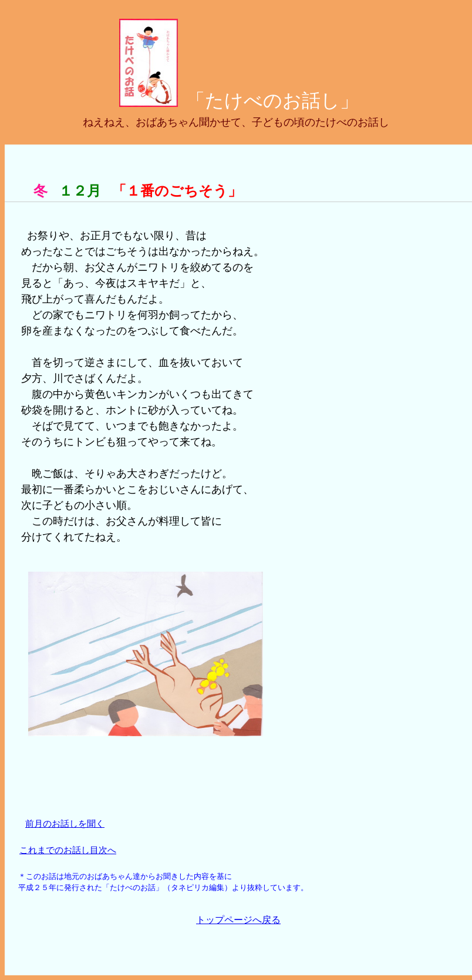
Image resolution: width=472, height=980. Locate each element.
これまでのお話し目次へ (68, 850)
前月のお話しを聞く (65, 823)
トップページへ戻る (238, 920)
